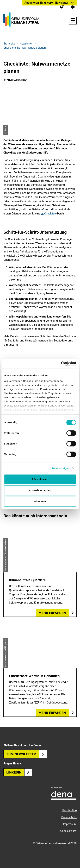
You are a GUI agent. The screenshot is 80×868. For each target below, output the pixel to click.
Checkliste (50, 214)
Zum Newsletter (27, 754)
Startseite (9, 44)
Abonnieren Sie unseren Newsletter (46, 3)
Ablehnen (40, 501)
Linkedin (19, 772)
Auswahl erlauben (40, 490)
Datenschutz (69, 817)
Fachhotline (69, 810)
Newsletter (26, 44)
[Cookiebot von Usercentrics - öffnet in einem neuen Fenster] (61, 364)
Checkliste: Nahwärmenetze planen (25, 48)
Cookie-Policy (68, 831)
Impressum (70, 824)
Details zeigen (61, 468)
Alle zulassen (40, 479)
